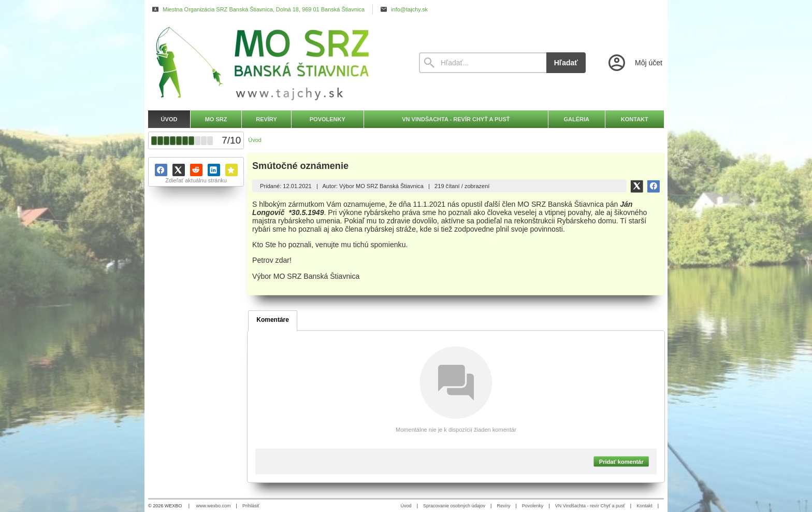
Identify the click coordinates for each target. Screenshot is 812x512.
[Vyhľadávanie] (483, 63)
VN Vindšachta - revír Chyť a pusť (590, 506)
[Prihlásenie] (634, 63)
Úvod (406, 506)
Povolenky (533, 506)
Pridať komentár (621, 461)
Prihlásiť (251, 506)
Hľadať (566, 63)
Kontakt (644, 506)
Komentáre (273, 320)
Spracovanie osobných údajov (454, 506)
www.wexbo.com (214, 506)
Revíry (503, 506)
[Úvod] (274, 63)
